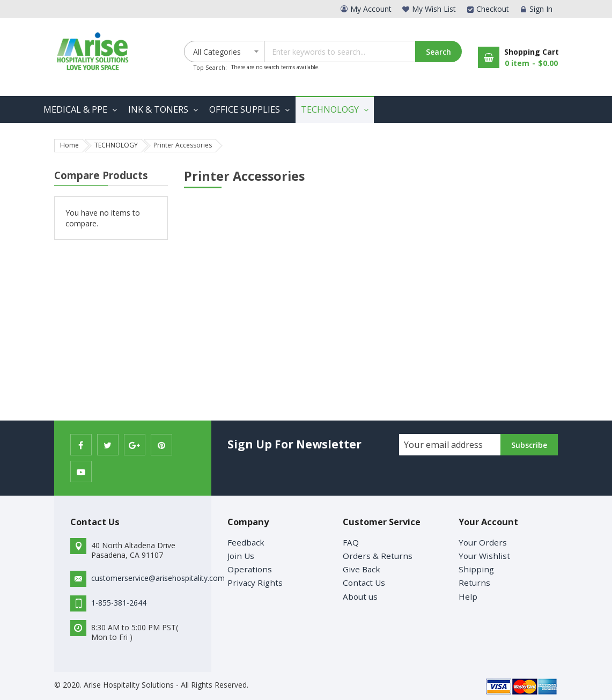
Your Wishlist (484, 556)
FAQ (351, 542)
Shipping (476, 569)
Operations (250, 569)
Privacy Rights (255, 583)
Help (468, 596)
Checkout (493, 9)
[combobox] (363, 51)
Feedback (246, 542)
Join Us (241, 556)
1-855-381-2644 (119, 603)
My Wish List (434, 9)
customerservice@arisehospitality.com (158, 578)
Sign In (541, 9)
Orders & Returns (378, 556)
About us (360, 596)
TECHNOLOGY (116, 145)
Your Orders (483, 542)
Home (69, 145)
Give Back (362, 569)
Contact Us (364, 583)
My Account (371, 9)
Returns (474, 583)
